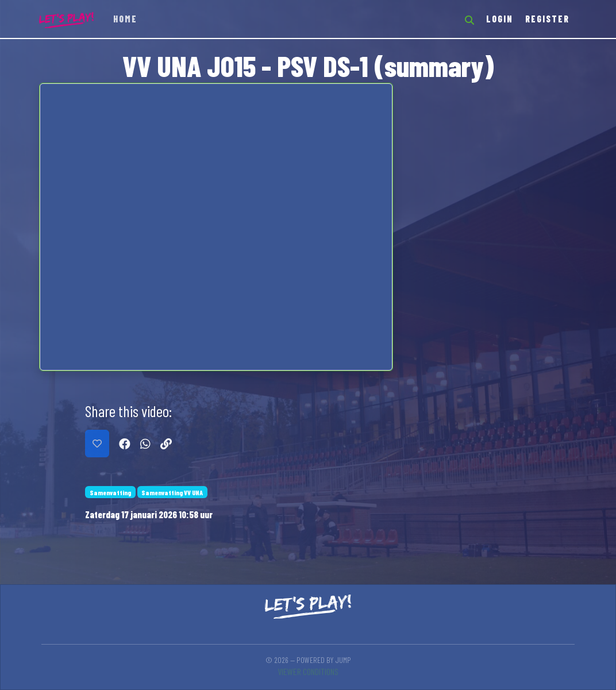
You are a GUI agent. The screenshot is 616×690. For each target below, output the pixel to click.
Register (547, 19)
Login (500, 19)
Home (125, 19)
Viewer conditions (308, 671)
